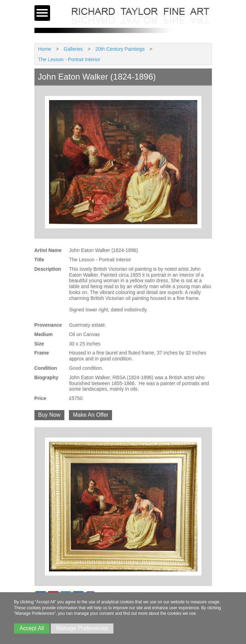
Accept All (32, 628)
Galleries (73, 49)
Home (45, 49)
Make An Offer (90, 415)
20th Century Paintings (120, 49)
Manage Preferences (82, 628)
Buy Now (49, 415)
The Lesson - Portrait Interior (69, 59)
